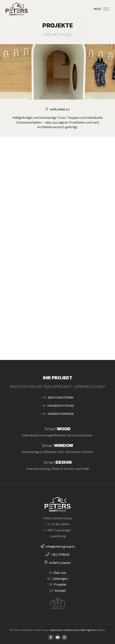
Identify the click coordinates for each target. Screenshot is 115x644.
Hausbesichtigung (61, 406)
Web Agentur (88, 630)
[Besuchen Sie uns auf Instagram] (64, 637)
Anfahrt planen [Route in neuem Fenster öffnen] (60, 563)
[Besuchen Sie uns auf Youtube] (58, 637)
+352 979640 (60, 555)
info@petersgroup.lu (60, 546)
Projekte (60, 584)
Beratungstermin (61, 397)
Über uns (60, 573)
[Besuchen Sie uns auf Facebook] (51, 637)
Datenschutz (72, 630)
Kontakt (60, 591)
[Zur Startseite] (17, 9)
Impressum (56, 630)
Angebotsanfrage (61, 414)
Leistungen (60, 579)
